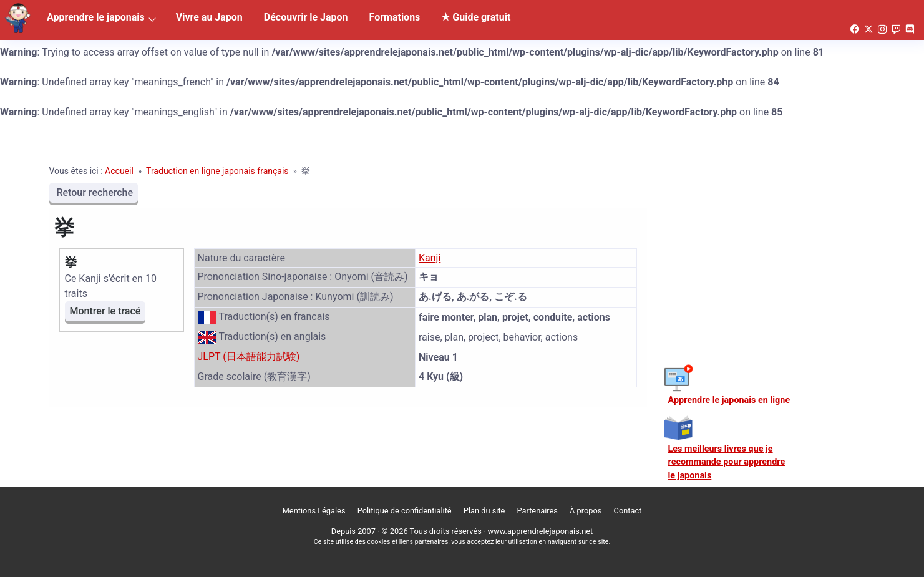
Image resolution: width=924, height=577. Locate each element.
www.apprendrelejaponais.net (541, 531)
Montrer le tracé (105, 311)
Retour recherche (94, 192)
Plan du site (484, 511)
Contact (628, 511)
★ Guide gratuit (476, 17)
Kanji (430, 258)
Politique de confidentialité (405, 511)
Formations (395, 17)
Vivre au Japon (209, 17)
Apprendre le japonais (96, 17)
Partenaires (537, 511)
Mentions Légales (314, 511)
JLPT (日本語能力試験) (249, 356)
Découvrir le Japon (306, 17)
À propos (586, 511)
